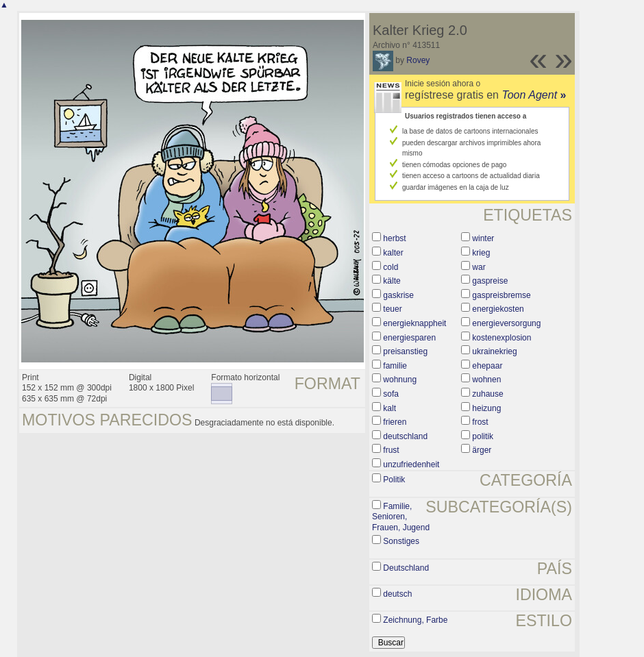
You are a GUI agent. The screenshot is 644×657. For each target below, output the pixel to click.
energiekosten (498, 309)
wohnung (400, 380)
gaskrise (398, 295)
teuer (392, 309)
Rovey (418, 60)
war (479, 267)
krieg (481, 253)
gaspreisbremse (501, 295)
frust (391, 450)
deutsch (397, 594)
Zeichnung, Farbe (415, 620)
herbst (394, 238)
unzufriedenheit (411, 464)
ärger (482, 450)
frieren (395, 422)
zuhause (487, 394)
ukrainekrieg (494, 351)
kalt (389, 408)
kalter (393, 253)
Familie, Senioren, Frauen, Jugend (401, 517)
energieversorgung (506, 323)
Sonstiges (401, 541)
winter (483, 238)
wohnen (486, 380)
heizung (486, 408)
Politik (394, 480)
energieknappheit (414, 323)
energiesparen (409, 338)
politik (483, 436)
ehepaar (487, 366)
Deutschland (406, 568)
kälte (392, 281)
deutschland (405, 436)
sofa (391, 394)
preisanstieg (405, 351)
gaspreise (490, 281)
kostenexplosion (501, 338)
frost (480, 422)
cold (391, 267)
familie (395, 366)
